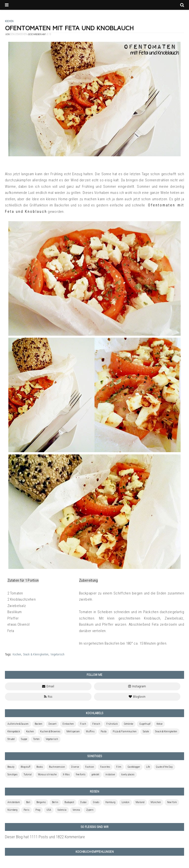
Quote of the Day (164, 767)
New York (172, 802)
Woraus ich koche (47, 774)
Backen (39, 724)
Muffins (90, 731)
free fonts (81, 774)
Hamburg (110, 802)
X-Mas (66, 774)
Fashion (90, 767)
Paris (26, 810)
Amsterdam (14, 802)
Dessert (52, 724)
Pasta (104, 731)
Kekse (159, 724)
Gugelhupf (145, 724)
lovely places (128, 774)
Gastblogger (134, 767)
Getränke (128, 724)
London (126, 802)
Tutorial (28, 774)
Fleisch (96, 724)
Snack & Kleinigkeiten (36, 654)
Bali (28, 802)
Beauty (11, 767)
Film (119, 767)
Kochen (17, 654)
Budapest (69, 802)
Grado (96, 802)
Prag (38, 810)
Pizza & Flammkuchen (125, 731)
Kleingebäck (14, 731)
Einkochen (68, 724)
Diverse (75, 767)
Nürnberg (12, 810)
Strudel (11, 739)
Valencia (62, 810)
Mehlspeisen (73, 731)
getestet (95, 774)
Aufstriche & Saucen (18, 724)
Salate (146, 731)
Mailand (140, 802)
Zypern (90, 810)
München (156, 802)
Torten (36, 739)
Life (148, 767)
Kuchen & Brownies (50, 731)
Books (40, 767)
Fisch (83, 724)
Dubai (83, 802)
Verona (76, 810)
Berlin (55, 802)
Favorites (105, 767)
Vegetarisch (57, 654)
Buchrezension (57, 767)
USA (49, 810)
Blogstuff (25, 767)
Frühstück (112, 724)
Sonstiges (12, 774)
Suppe (24, 739)
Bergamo (41, 802)
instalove (110, 774)
